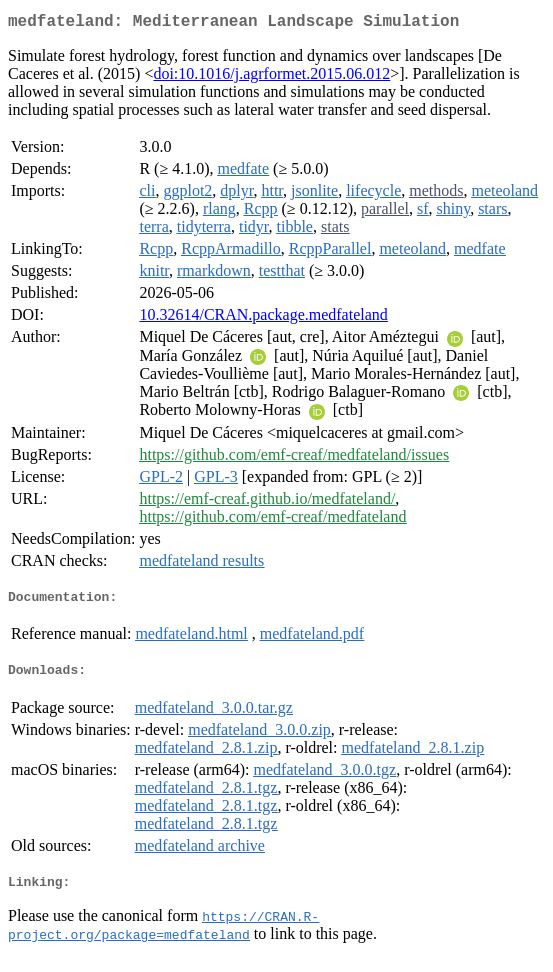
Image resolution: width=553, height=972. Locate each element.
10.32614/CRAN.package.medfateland (263, 318)
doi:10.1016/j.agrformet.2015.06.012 (271, 77)
